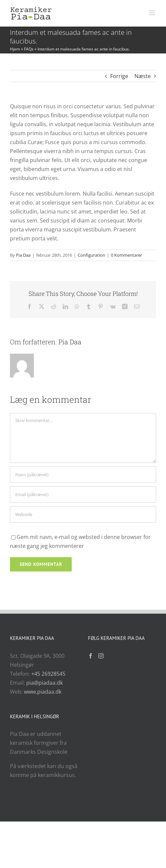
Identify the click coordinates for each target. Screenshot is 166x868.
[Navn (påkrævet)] (83, 475)
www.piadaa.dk (43, 692)
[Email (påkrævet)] (83, 494)
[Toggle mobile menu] (153, 13)
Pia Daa (23, 255)
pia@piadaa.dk (44, 683)
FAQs (29, 49)
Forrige (119, 76)
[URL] (83, 514)
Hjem (15, 49)
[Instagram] (101, 656)
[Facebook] (91, 656)
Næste (143, 76)
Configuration (91, 255)
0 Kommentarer (126, 255)
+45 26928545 (48, 674)
